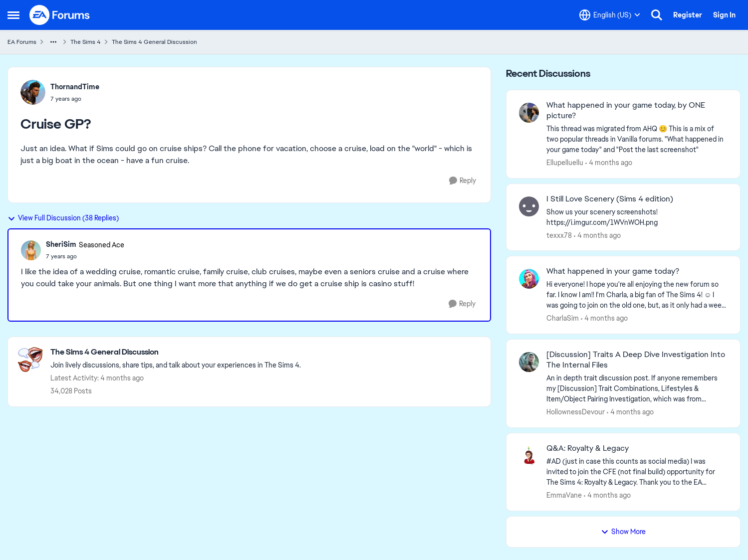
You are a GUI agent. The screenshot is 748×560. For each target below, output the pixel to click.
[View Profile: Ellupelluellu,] (529, 113)
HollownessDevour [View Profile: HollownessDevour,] (576, 412)
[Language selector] (610, 15)
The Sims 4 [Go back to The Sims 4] (86, 42)
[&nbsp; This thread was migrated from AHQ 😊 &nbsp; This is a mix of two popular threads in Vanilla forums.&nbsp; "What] (637, 139)
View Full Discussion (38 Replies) (63, 218)
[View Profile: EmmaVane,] (529, 456)
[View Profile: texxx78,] (529, 206)
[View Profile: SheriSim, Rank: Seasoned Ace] (31, 250)
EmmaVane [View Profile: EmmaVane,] (564, 495)
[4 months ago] (609, 163)
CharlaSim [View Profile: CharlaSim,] (563, 318)
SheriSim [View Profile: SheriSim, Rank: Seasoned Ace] (61, 244)
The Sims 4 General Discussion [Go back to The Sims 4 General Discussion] (154, 42)
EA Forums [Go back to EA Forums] (22, 42)
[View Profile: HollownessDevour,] (529, 362)
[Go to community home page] (60, 15)
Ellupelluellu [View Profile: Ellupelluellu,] (565, 163)
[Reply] (463, 181)
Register (688, 15)
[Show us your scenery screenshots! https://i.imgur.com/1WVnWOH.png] (637, 217)
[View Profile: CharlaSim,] (529, 279)
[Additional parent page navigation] (53, 42)
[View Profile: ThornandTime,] (33, 92)
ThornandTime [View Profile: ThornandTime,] (75, 87)
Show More (623, 532)
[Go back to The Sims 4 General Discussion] (176, 352)
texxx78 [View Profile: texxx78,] (559, 235)
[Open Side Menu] (13, 15)
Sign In (724, 15)
